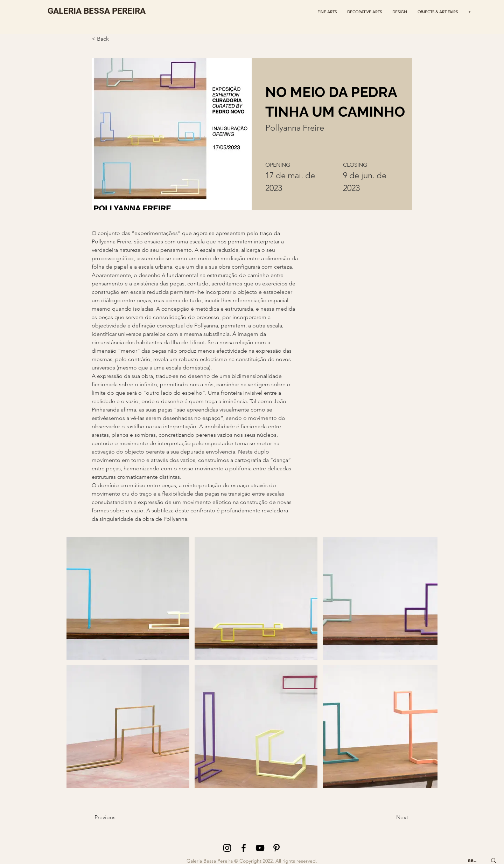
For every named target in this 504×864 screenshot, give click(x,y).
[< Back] (109, 39)
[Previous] (115, 817)
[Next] (389, 817)
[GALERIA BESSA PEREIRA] (97, 11)
